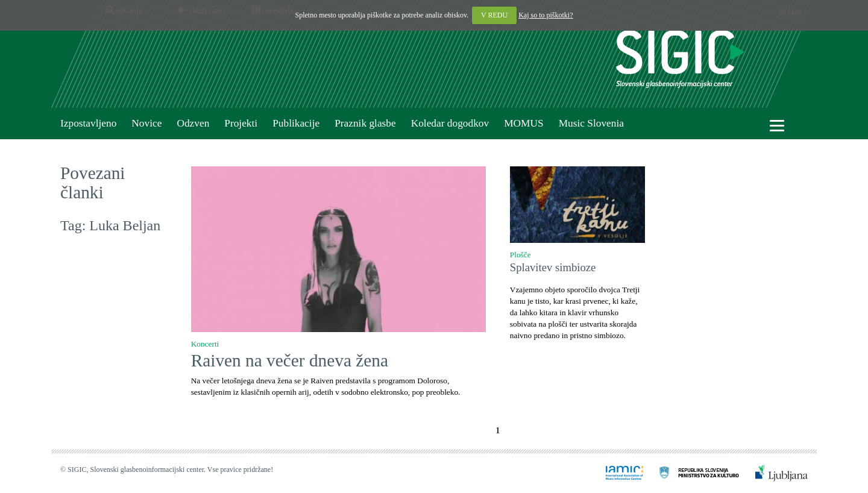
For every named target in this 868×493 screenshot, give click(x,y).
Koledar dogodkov (450, 123)
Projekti (241, 123)
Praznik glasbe (365, 123)
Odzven (193, 123)
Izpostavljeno (88, 123)
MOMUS (524, 123)
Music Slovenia (591, 123)
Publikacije (296, 123)
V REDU (494, 15)
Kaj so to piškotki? (546, 15)
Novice (146, 123)
